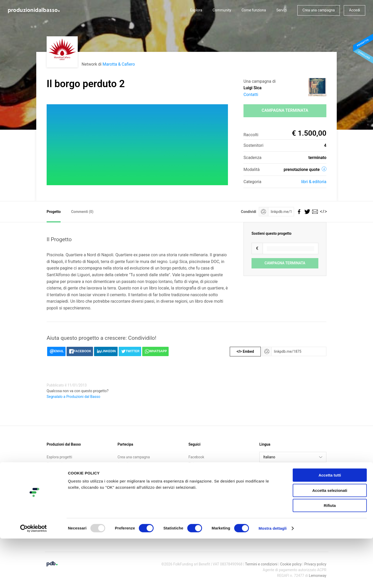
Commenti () (82, 212)
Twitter (194, 464)
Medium (195, 477)
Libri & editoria (314, 182)
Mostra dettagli (272, 578)
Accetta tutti (330, 525)
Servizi (282, 10)
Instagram (197, 470)
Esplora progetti (59, 457)
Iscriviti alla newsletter (136, 470)
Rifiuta (330, 555)
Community (222, 10)
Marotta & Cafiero (119, 64)
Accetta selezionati (330, 540)
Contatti (251, 95)
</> (322, 212)
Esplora (196, 10)
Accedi (354, 10)
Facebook (196, 457)
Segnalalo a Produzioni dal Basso (73, 397)
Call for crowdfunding (64, 477)
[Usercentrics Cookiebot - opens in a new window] (34, 578)
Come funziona (254, 10)
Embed (245, 351)
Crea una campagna (319, 10)
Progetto (54, 212)
